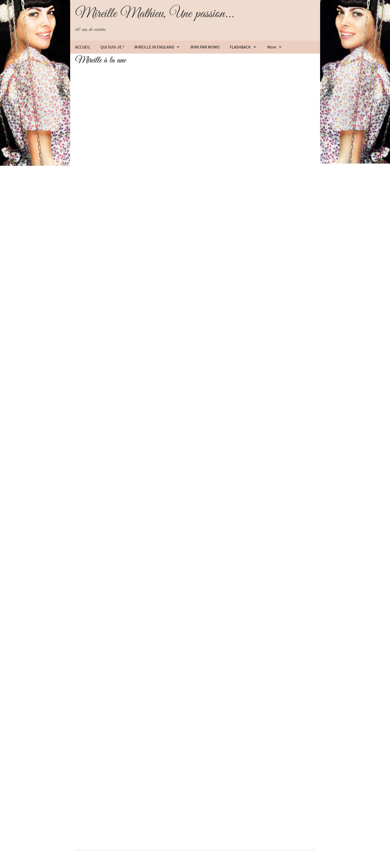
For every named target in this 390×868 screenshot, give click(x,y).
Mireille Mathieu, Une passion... (155, 14)
